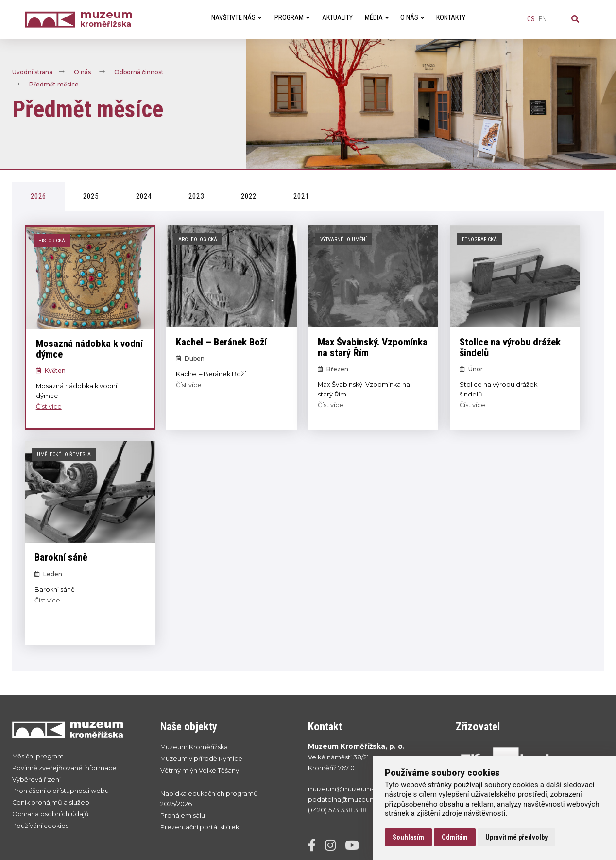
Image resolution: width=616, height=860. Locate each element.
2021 (301, 196)
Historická (52, 241)
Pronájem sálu (183, 816)
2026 (38, 196)
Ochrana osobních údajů (51, 814)
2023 (196, 196)
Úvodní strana (32, 72)
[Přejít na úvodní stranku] (76, 729)
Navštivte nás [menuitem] (236, 18)
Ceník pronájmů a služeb (51, 802)
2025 (91, 196)
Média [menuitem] (377, 18)
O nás (82, 72)
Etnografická (479, 239)
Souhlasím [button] (408, 837)
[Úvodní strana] (52, 20)
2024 (144, 196)
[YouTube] (356, 848)
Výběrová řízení (36, 780)
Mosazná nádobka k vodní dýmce (89, 349)
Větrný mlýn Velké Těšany (200, 770)
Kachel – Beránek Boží (221, 342)
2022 (249, 196)
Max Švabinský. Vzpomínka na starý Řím (373, 348)
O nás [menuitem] (412, 18)
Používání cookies (40, 826)
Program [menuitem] (292, 18)
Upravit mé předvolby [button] (516, 837)
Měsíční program (38, 756)
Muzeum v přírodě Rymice (201, 759)
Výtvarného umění (343, 239)
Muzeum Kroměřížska (194, 747)
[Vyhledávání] (575, 19)
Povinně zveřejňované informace (64, 768)
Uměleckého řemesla (64, 455)
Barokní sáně (61, 557)
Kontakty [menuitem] (451, 18)
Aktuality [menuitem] (337, 18)
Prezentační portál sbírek (200, 827)
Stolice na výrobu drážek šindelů (510, 348)
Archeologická (198, 239)
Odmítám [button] (455, 837)
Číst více (49, 406)
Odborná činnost (139, 72)
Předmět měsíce (54, 84)
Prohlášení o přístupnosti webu (60, 791)
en (543, 19)
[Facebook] (316, 848)
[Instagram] (334, 848)
